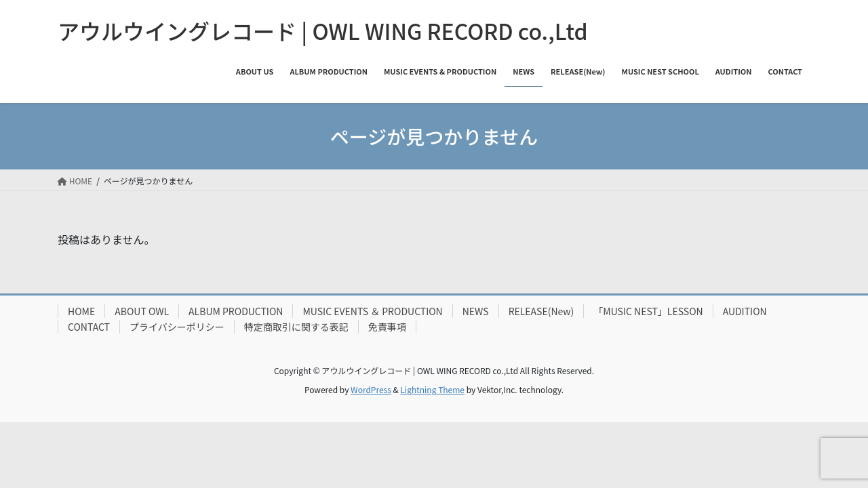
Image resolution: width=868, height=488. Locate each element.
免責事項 (387, 327)
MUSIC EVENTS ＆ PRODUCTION (372, 311)
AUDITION (745, 311)
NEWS (476, 311)
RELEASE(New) (541, 311)
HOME (81, 311)
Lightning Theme (432, 389)
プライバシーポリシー (177, 327)
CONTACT (89, 327)
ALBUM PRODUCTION (236, 311)
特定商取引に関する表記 (296, 327)
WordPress (371, 389)
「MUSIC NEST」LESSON (648, 311)
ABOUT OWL (142, 311)
